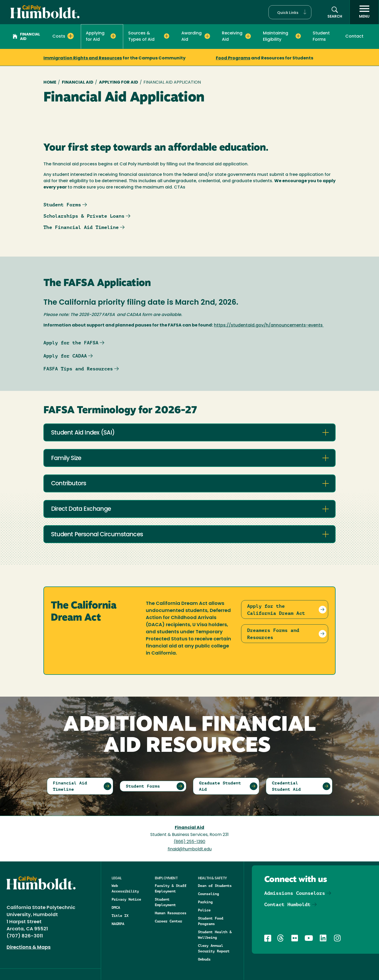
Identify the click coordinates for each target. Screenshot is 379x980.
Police (204, 910)
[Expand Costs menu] (71, 36)
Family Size (66, 459)
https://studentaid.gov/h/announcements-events (268, 325)
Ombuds (204, 959)
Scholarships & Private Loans (84, 216)
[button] (290, 12)
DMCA (116, 907)
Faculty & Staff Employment (171, 888)
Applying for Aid (119, 83)
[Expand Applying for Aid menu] (113, 36)
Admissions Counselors (295, 893)
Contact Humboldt (287, 904)
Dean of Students (215, 886)
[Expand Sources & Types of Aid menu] (167, 36)
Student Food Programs (211, 921)
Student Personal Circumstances (97, 535)
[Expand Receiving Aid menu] (248, 36)
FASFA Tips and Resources (78, 369)
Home (50, 83)
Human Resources (171, 913)
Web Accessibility (125, 888)
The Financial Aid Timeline (81, 227)
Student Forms (321, 37)
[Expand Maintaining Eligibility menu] (298, 36)
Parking (205, 902)
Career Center (168, 921)
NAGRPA (118, 924)
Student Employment (165, 902)
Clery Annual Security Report (214, 948)
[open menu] (364, 12)
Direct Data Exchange (81, 509)
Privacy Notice (126, 899)
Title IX (120, 916)
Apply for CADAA (65, 356)
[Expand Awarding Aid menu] (207, 36)
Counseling (208, 894)
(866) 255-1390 (189, 842)
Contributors (69, 484)
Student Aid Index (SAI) (83, 433)
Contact (354, 37)
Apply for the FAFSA (71, 343)
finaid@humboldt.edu (190, 849)
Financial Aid (26, 37)
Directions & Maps (29, 948)
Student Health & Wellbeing (215, 935)
